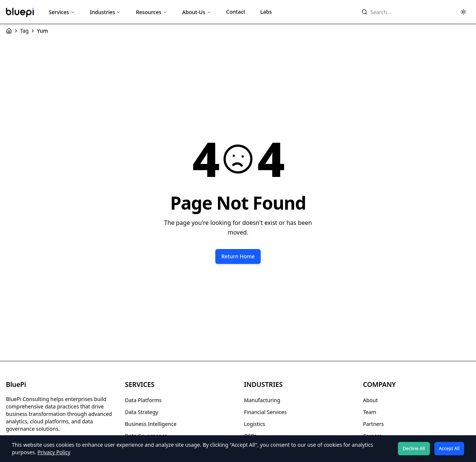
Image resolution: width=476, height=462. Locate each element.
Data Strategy (141, 412)
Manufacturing (262, 400)
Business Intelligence (151, 424)
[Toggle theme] (463, 12)
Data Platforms (143, 400)
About (370, 400)
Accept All (449, 448)
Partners (373, 424)
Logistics (255, 424)
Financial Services (265, 412)
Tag (24, 31)
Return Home (238, 256)
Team (370, 412)
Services (62, 12)
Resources (151, 12)
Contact (236, 12)
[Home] (9, 31)
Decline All (414, 448)
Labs (266, 12)
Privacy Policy (54, 452)
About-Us (197, 12)
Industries (106, 12)
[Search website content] (405, 12)
